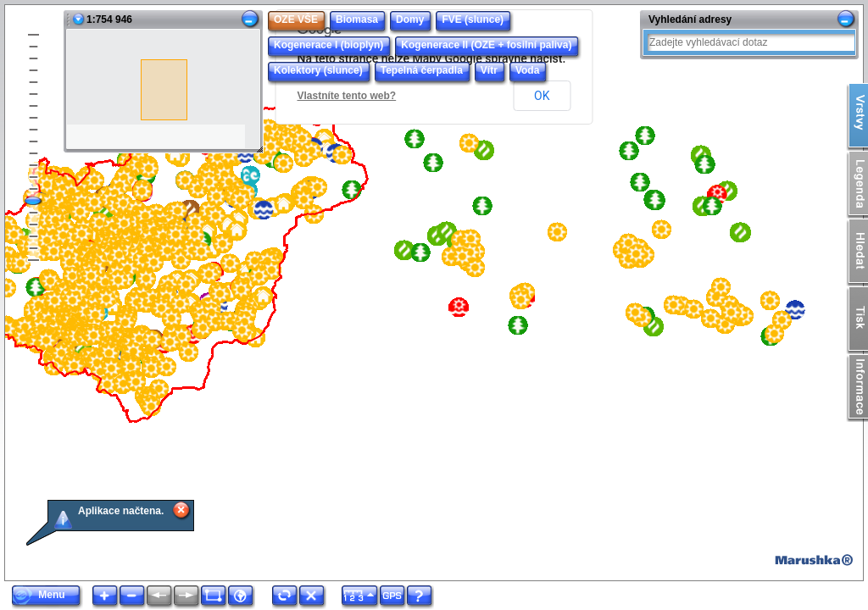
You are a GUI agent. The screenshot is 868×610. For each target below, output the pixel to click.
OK (542, 96)
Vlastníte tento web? (347, 96)
